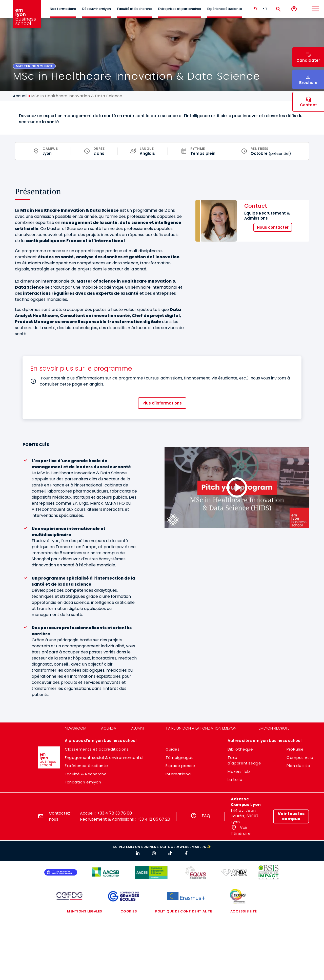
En (265, 9)
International (179, 774)
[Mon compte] (294, 9)
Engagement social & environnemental (104, 758)
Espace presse (180, 766)
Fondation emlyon (83, 782)
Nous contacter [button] (273, 227)
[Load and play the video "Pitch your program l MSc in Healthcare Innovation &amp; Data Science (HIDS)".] (237, 487)
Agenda (109, 728)
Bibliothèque (240, 749)
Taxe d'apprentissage (244, 760)
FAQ (206, 816)
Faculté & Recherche (86, 774)
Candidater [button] (308, 60)
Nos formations (63, 9)
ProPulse (295, 749)
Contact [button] (308, 105)
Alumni (138, 728)
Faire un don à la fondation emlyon (201, 728)
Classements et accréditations (97, 749)
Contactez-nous (61, 816)
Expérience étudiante (225, 9)
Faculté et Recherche (135, 9)
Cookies (129, 911)
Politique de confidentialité (184, 911)
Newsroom (76, 728)
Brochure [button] (308, 83)
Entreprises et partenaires (180, 9)
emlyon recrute (274, 728)
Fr (255, 9)
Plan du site (298, 766)
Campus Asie (300, 758)
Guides (173, 749)
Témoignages (180, 758)
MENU (314, 5)
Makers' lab (239, 771)
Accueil (20, 96)
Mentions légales (85, 911)
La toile (235, 780)
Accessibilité (244, 911)
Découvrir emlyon (97, 9)
